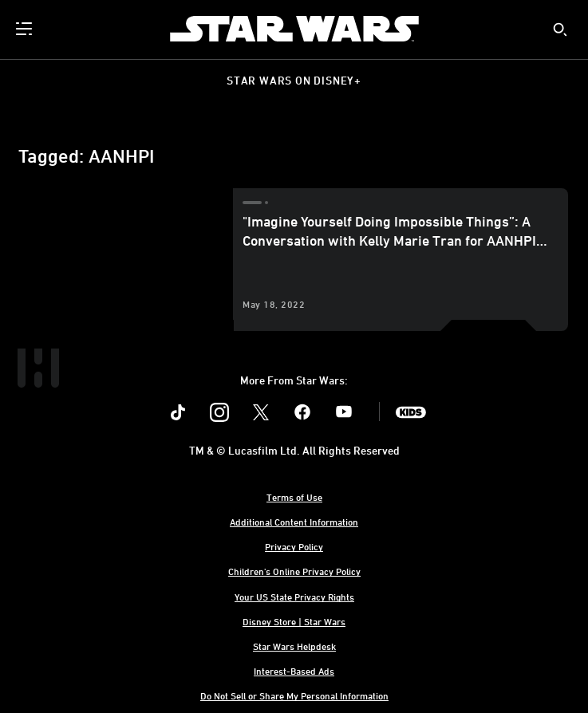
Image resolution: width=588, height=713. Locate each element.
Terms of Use (294, 497)
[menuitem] (26, 29)
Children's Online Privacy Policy (294, 571)
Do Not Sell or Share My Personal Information (294, 695)
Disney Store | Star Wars (294, 621)
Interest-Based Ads (294, 671)
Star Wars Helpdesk (294, 646)
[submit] (560, 30)
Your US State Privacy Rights (294, 597)
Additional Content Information (294, 522)
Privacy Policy (294, 546)
